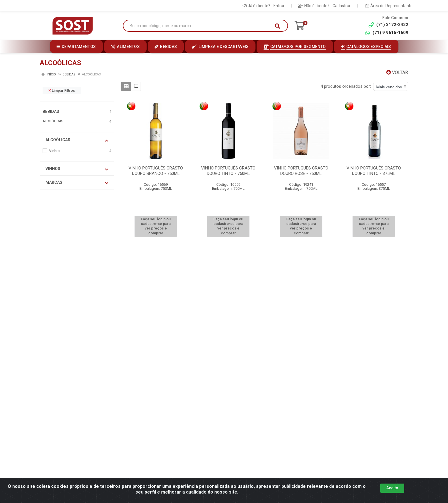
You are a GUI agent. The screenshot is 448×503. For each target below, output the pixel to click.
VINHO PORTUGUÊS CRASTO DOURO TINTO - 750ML (228, 171)
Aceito (392, 488)
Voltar (397, 72)
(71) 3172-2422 (388, 25)
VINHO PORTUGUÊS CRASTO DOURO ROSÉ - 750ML (301, 171)
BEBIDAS (51, 111)
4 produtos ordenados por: (346, 86)
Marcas (77, 183)
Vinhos (77, 169)
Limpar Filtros (62, 90)
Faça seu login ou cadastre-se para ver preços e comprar (156, 226)
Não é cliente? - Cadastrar (324, 6)
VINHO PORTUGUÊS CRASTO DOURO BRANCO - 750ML (156, 171)
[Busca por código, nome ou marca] (200, 26)
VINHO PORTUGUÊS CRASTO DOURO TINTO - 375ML (374, 171)
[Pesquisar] (277, 26)
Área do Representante (389, 6)
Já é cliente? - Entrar (264, 6)
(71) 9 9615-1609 (387, 33)
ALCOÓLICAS (53, 121)
